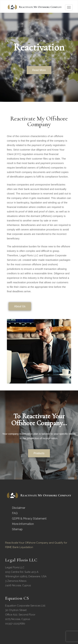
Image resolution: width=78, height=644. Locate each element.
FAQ (15, 513)
